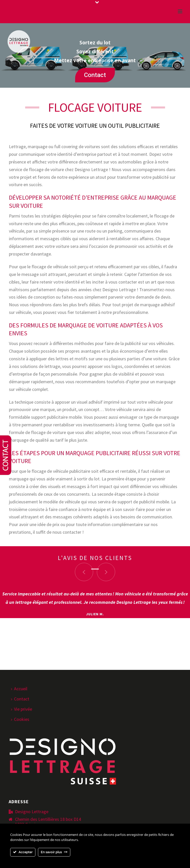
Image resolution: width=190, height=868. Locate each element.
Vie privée (22, 709)
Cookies (20, 719)
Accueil (19, 689)
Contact (95, 75)
